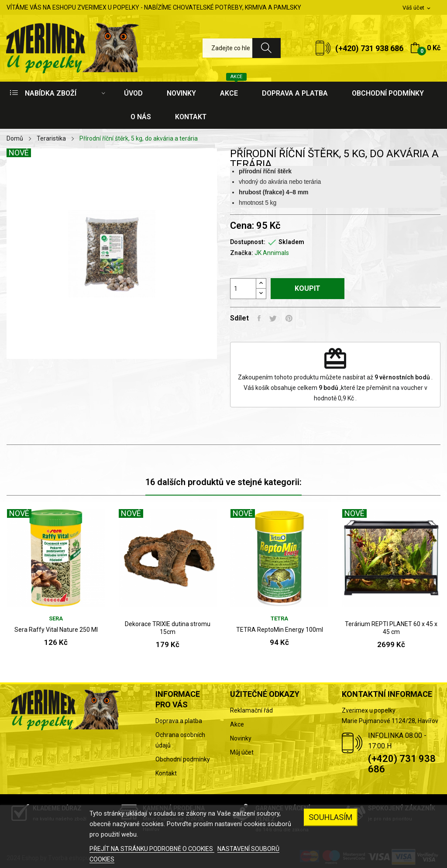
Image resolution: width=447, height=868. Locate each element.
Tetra (279, 618)
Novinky (241, 738)
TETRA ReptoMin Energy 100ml (280, 630)
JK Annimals (272, 253)
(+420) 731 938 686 (369, 48)
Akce (237, 724)
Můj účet (242, 752)
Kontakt (166, 773)
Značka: (242, 253)
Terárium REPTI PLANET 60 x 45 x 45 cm (391, 628)
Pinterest (289, 318)
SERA (56, 618)
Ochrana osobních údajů (180, 740)
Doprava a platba (179, 721)
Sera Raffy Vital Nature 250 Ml (56, 630)
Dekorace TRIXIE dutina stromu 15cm (168, 628)
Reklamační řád (251, 710)
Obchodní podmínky (183, 759)
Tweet (273, 318)
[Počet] (243, 289)
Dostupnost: (248, 242)
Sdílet (259, 318)
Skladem (291, 242)
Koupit (308, 288)
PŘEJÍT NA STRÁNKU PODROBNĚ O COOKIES (152, 849)
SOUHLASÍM (331, 817)
